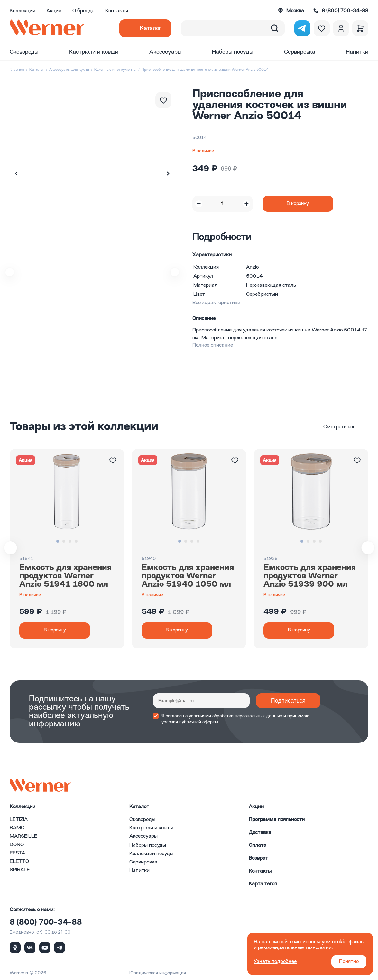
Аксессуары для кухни (69, 70)
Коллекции (23, 11)
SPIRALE (20, 870)
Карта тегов (263, 884)
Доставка (260, 833)
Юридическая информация (158, 973)
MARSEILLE (23, 836)
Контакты (117, 11)
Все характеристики (216, 303)
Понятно (349, 962)
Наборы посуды (233, 52)
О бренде (83, 11)
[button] (168, 173)
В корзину (298, 204)
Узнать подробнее (275, 962)
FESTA (17, 853)
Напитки (357, 52)
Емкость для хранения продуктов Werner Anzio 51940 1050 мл (188, 576)
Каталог (151, 28)
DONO (17, 845)
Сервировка (300, 52)
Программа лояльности (277, 820)
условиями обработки (211, 716)
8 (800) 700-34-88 (46, 923)
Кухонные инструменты (115, 70)
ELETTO (19, 862)
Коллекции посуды (151, 854)
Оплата (258, 845)
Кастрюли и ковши (94, 52)
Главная (17, 70)
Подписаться (288, 701)
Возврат (258, 858)
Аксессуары (165, 52)
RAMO (17, 828)
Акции (54, 11)
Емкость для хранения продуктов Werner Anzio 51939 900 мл (310, 576)
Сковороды (24, 52)
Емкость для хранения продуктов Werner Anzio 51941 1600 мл (65, 576)
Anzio (252, 267)
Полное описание (213, 345)
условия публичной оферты (190, 722)
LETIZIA (19, 820)
